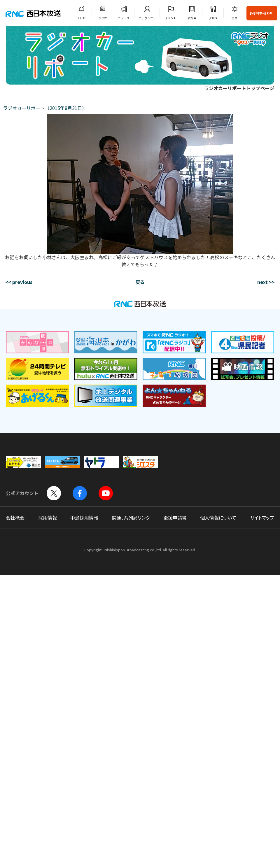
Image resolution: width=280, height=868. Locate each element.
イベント (171, 18)
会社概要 (15, 518)
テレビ (81, 18)
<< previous (19, 282)
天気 (235, 18)
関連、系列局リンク (131, 518)
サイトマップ (262, 518)
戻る (140, 282)
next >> (266, 282)
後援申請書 (175, 518)
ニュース (124, 18)
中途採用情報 (84, 518)
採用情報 (48, 518)
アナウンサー (147, 18)
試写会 (192, 18)
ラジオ (103, 18)
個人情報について (218, 518)
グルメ (213, 18)
